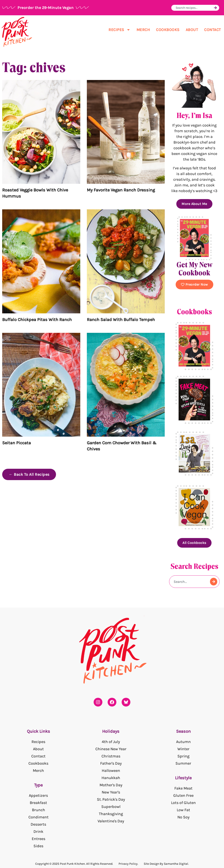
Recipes (119, 30)
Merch (143, 30)
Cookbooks (168, 30)
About (192, 30)
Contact (213, 30)
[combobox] (194, 8)
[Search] (215, 8)
